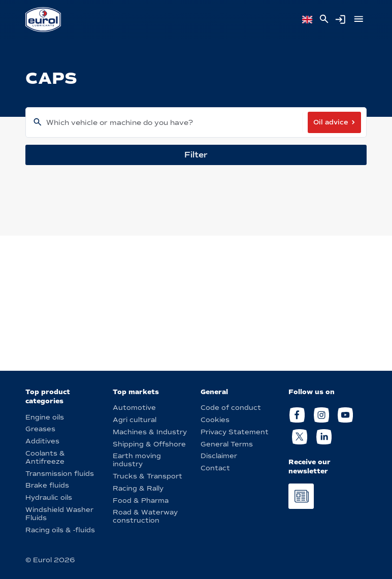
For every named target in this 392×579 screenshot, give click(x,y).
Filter (196, 155)
